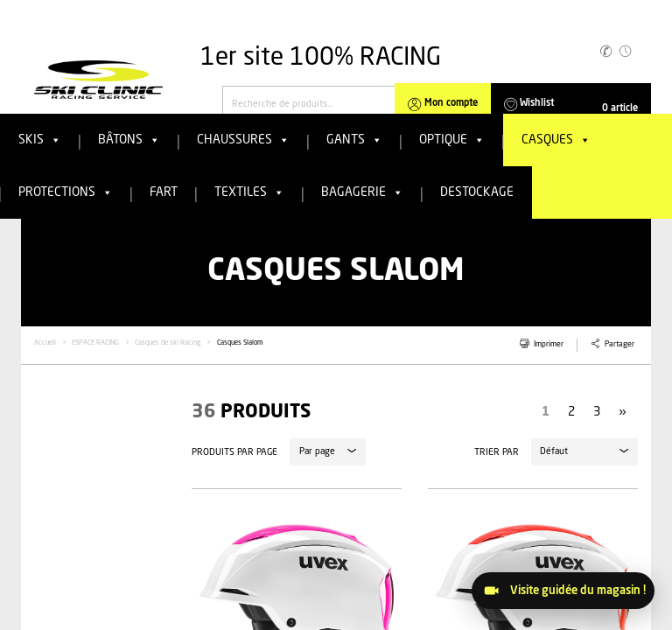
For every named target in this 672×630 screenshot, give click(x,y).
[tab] (100, 521)
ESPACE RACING (95, 343)
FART (164, 192)
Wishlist (537, 103)
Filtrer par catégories (74, 522)
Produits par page (234, 452)
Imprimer (549, 344)
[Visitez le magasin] (563, 591)
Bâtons (129, 140)
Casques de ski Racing (168, 343)
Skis (40, 140)
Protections (66, 192)
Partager (619, 344)
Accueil (45, 343)
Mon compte (451, 103)
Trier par (497, 452)
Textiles (249, 192)
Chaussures (243, 140)
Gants (354, 140)
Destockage (477, 192)
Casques (556, 140)
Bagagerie (362, 192)
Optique (452, 140)
